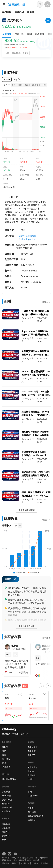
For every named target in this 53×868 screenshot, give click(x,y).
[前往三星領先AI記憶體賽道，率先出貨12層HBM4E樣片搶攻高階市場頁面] (26, 316)
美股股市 (6, 828)
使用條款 (15, 863)
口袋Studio (33, 796)
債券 (4, 840)
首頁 (4, 19)
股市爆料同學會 (9, 779)
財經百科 (6, 804)
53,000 (24, 288)
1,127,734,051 (28, 265)
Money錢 (6, 796)
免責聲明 (44, 863)
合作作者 (6, 767)
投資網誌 (6, 792)
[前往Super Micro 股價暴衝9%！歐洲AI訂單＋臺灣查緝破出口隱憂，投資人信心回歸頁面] (26, 336)
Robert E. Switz (29, 271)
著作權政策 (25, 863)
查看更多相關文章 (26, 510)
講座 (4, 755)
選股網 (31, 771)
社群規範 (35, 863)
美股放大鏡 (7, 808)
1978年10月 (27, 254)
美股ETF (6, 836)
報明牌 (31, 779)
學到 (30, 792)
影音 (4, 763)
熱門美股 (7, 12)
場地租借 (32, 820)
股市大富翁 (33, 768)
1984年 (25, 259)
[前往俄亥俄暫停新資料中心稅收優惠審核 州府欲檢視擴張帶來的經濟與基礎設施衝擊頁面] (26, 437)
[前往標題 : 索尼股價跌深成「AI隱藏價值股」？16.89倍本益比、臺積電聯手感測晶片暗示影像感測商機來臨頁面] (26, 497)
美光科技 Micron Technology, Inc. (27, 238)
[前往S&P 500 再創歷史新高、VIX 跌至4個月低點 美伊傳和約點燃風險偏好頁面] (26, 376)
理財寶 (5, 747)
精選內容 (19, 12)
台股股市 (6, 824)
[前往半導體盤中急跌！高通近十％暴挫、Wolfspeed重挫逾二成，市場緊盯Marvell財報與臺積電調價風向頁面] (26, 457)
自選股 (31, 12)
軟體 (4, 751)
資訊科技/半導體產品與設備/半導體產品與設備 (32, 247)
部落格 (15, 734)
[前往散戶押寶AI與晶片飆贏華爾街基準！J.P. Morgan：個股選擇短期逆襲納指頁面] (26, 356)
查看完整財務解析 (26, 626)
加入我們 (25, 734)
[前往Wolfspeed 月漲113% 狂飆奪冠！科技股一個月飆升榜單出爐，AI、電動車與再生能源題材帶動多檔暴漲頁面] (26, 397)
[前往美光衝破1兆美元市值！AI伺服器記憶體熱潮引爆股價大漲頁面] (26, 477)
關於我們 (6, 734)
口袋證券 (6, 811)
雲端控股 (32, 775)
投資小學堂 (7, 800)
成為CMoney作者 (35, 816)
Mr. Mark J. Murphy (31, 282)
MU (23, 230)
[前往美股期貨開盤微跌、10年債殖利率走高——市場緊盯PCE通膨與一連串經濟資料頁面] (26, 417)
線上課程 (6, 759)
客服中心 (32, 808)
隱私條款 (6, 863)
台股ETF (6, 832)
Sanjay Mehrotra (30, 276)
